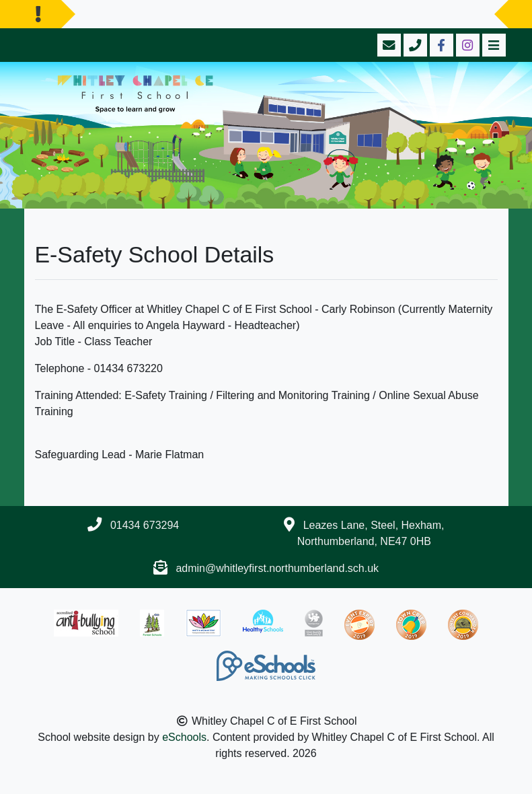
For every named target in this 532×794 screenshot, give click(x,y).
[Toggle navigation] (493, 45)
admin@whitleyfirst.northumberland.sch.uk (277, 568)
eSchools (184, 737)
